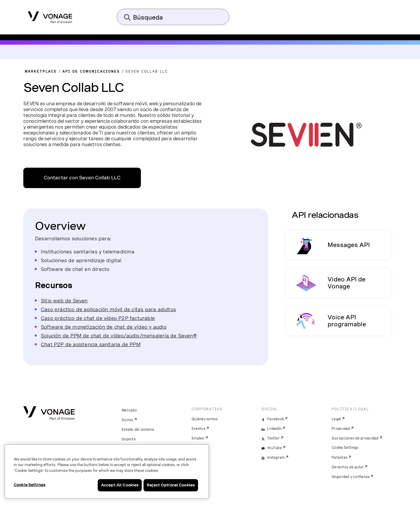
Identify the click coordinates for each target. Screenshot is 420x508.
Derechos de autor (348, 467)
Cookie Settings (345, 448)
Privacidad (341, 429)
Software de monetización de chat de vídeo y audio (104, 327)
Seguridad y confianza (351, 477)
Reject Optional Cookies (171, 485)
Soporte (129, 439)
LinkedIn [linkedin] (274, 429)
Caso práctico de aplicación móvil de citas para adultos (108, 309)
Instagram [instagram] (276, 458)
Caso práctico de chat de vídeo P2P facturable (98, 318)
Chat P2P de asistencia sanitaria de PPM (91, 344)
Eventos (198, 429)
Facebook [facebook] (275, 419)
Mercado (129, 410)
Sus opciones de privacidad (355, 438)
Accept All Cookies (120, 485)
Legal (336, 419)
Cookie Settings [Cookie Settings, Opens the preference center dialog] (30, 485)
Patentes (339, 458)
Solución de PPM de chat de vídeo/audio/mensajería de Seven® (119, 336)
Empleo (198, 438)
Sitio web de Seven (64, 301)
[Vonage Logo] (50, 15)
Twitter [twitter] (273, 438)
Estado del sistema (138, 430)
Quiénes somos (205, 419)
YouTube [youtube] (274, 448)
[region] (107, 472)
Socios (127, 420)
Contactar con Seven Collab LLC (82, 178)
